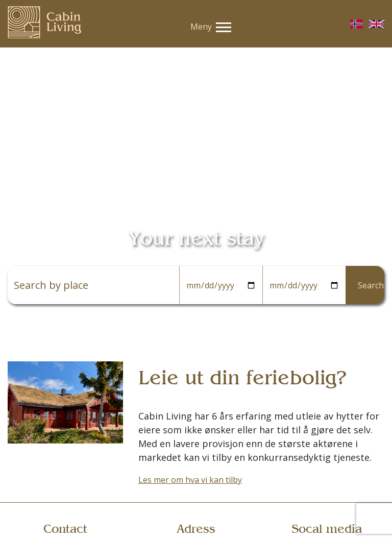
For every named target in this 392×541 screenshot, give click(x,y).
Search (371, 285)
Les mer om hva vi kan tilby (190, 480)
